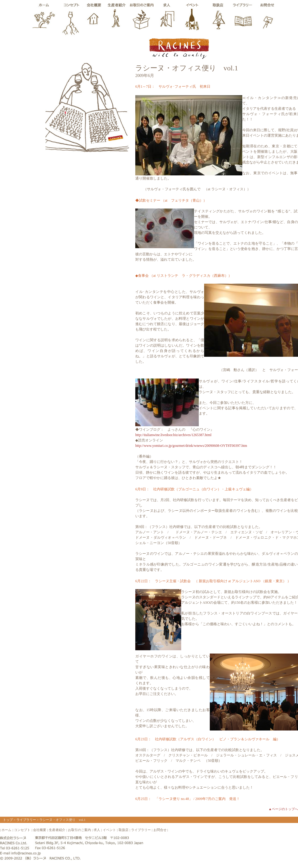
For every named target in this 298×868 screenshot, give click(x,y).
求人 (97, 830)
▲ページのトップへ (283, 809)
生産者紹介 (57, 830)
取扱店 (124, 830)
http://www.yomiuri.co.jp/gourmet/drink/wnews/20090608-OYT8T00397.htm (191, 446)
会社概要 (40, 830)
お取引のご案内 (79, 830)
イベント (109, 830)
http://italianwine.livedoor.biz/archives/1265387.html (173, 435)
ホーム (6, 830)
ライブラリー (26, 820)
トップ (8, 820)
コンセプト (22, 830)
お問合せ (160, 830)
